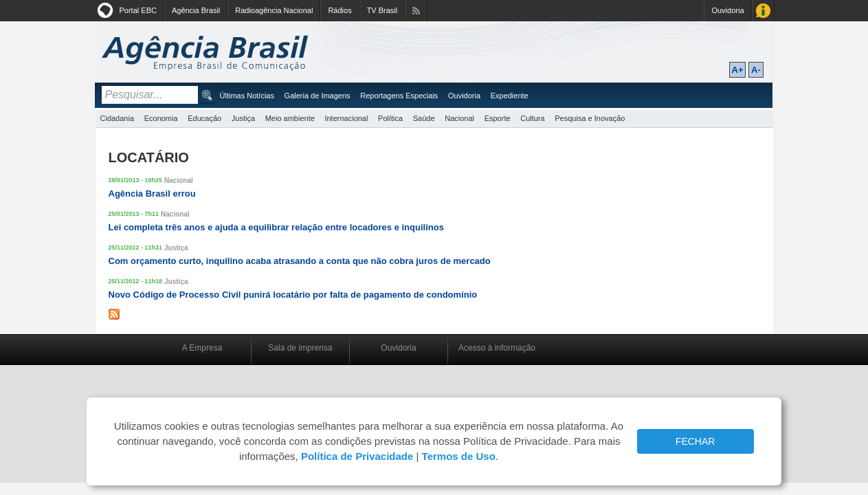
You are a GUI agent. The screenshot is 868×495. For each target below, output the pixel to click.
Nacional (459, 118)
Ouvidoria (727, 10)
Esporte (498, 118)
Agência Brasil (196, 10)
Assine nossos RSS (416, 11)
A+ (738, 70)
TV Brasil (382, 10)
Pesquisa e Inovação (590, 118)
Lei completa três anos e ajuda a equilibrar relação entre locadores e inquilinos (276, 227)
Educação (204, 118)
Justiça (243, 118)
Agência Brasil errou (152, 194)
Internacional (346, 118)
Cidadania (118, 118)
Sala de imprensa (300, 348)
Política (390, 118)
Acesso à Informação (763, 11)
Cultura (532, 118)
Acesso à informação (497, 348)
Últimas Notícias (247, 96)
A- (756, 70)
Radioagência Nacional (274, 10)
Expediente (510, 96)
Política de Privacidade (357, 456)
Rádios (340, 10)
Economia (161, 118)
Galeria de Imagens (318, 96)
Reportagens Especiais (399, 96)
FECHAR (695, 441)
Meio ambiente (290, 118)
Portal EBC (138, 10)
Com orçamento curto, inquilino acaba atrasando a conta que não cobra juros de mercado (300, 261)
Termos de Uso (459, 456)
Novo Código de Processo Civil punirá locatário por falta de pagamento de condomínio (293, 295)
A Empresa (202, 348)
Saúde (424, 118)
